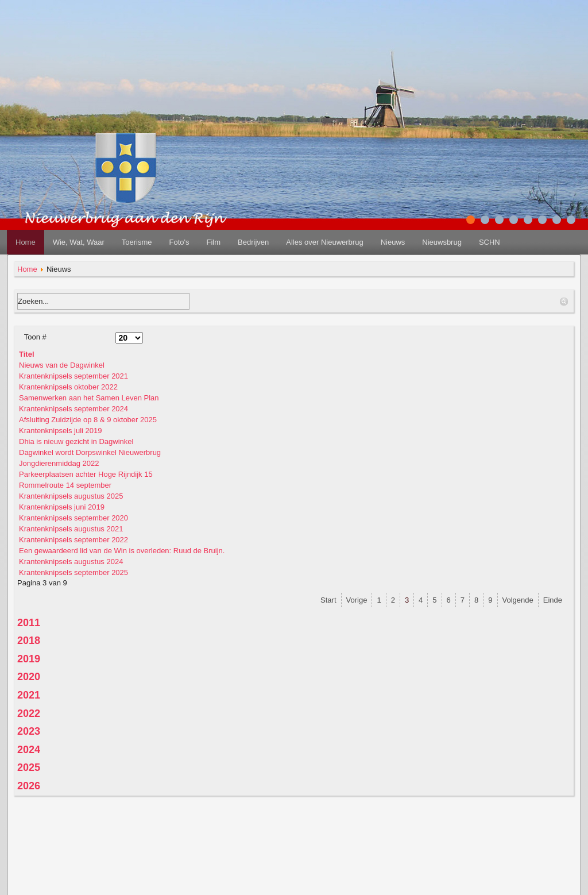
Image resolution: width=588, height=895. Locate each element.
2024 (29, 750)
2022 (29, 713)
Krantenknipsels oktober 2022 (68, 387)
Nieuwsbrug (442, 242)
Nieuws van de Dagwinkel (62, 365)
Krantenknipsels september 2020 (73, 518)
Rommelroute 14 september (65, 485)
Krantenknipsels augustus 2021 (71, 529)
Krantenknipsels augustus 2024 (71, 562)
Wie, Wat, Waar (79, 242)
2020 (29, 677)
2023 (29, 731)
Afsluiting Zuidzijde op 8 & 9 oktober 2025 (88, 420)
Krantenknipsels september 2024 (73, 409)
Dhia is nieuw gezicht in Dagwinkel (76, 441)
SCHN (490, 242)
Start (328, 600)
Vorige (357, 600)
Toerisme (137, 242)
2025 (29, 767)
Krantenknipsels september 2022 (73, 540)
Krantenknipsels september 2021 (73, 376)
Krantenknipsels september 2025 (73, 572)
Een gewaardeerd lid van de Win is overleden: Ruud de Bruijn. (122, 551)
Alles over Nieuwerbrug (324, 242)
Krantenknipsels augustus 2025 (71, 496)
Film (213, 242)
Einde (553, 600)
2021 (29, 695)
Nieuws (393, 242)
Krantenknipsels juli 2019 (61, 431)
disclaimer (294, 855)
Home (26, 242)
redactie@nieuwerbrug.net (294, 883)
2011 (29, 623)
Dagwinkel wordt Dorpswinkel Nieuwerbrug (90, 452)
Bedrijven (253, 242)
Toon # (35, 337)
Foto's (179, 242)
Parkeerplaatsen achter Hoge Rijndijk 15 (86, 474)
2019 (29, 659)
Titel (27, 354)
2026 (29, 786)
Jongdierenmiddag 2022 (59, 463)
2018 (29, 641)
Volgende (518, 600)
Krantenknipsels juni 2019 (62, 507)
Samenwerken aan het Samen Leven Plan (89, 398)
